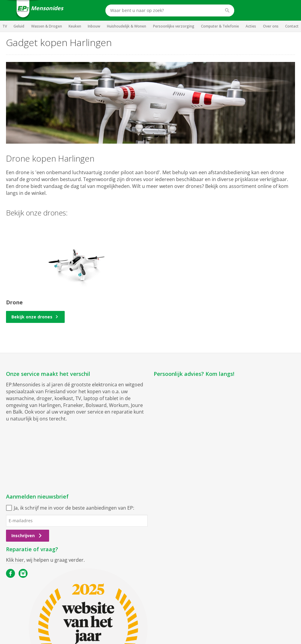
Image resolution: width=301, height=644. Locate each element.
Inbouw (94, 26)
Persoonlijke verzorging (174, 26)
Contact (292, 26)
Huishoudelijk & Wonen (127, 26)
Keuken (75, 26)
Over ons (271, 26)
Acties (251, 26)
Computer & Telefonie (220, 26)
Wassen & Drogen (47, 26)
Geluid (19, 26)
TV (5, 26)
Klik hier (15, 560)
